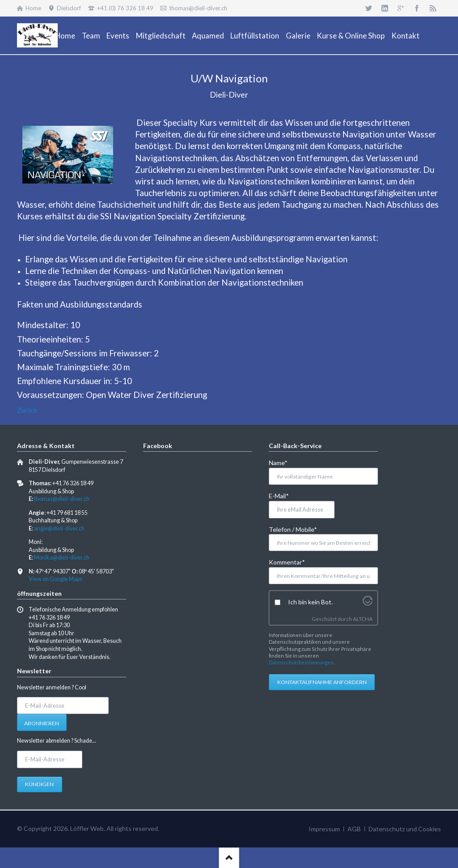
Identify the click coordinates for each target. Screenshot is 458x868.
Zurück (27, 410)
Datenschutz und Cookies (405, 829)
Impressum (324, 829)
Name (283, 462)
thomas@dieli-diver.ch (62, 499)
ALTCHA (363, 619)
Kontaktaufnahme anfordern (322, 682)
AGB (354, 829)
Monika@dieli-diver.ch (62, 558)
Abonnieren (42, 723)
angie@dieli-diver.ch (59, 528)
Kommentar (287, 562)
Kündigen (39, 784)
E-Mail (283, 495)
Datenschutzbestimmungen (301, 662)
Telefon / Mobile (293, 529)
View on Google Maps (55, 579)
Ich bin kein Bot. (310, 602)
